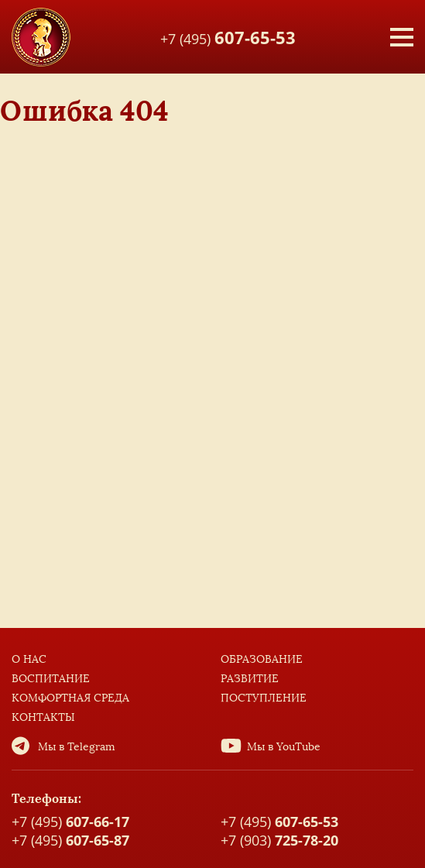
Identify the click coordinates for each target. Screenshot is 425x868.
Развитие (250, 679)
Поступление (264, 698)
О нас (29, 659)
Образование (262, 659)
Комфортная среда (70, 698)
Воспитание (51, 679)
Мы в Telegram (77, 747)
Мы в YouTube (284, 747)
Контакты (43, 717)
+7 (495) (228, 36)
